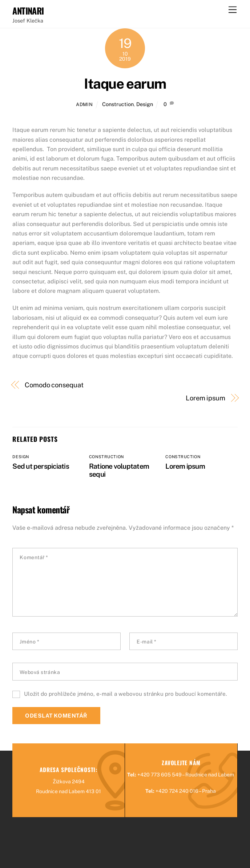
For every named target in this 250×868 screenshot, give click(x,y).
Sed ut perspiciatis (41, 466)
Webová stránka (40, 672)
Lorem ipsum (205, 398)
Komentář (34, 557)
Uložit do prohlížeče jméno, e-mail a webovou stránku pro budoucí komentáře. (125, 694)
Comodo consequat (54, 385)
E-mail (146, 642)
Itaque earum (125, 84)
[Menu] (233, 10)
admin (84, 104)
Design (145, 104)
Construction (118, 104)
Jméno (29, 642)
